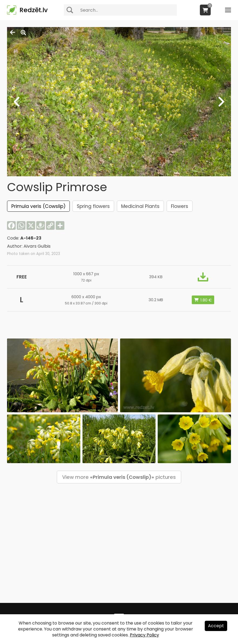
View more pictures (119, 477)
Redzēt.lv (34, 10)
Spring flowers (93, 206)
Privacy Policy (144, 635)
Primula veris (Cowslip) (38, 206)
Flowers (180, 206)
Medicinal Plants (140, 206)
